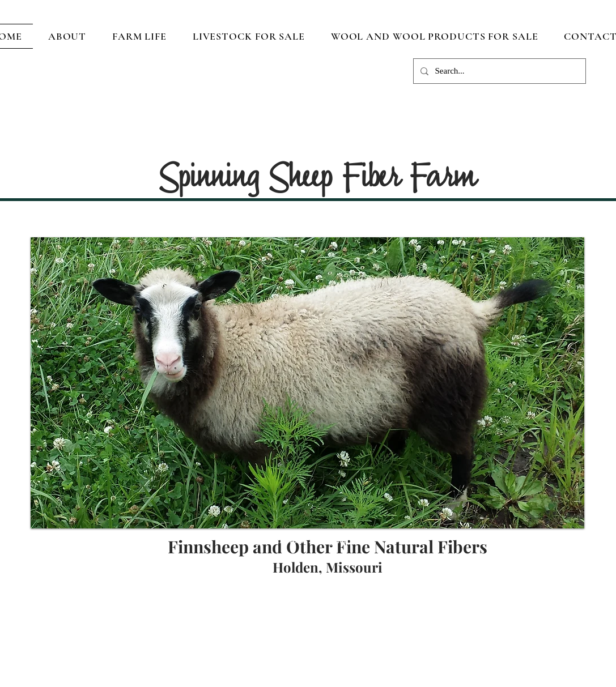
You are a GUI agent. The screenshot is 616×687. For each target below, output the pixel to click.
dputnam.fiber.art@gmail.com (311, 540)
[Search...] (498, 71)
